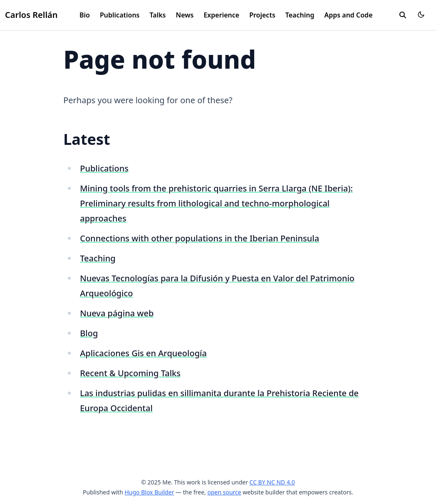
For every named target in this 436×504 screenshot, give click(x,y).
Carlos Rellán (31, 15)
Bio (85, 15)
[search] (403, 15)
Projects (262, 15)
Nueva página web (117, 313)
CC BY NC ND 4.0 (272, 482)
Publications (120, 15)
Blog (89, 333)
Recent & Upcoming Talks (130, 373)
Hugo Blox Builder (149, 492)
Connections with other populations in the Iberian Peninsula (199, 238)
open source (224, 492)
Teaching (300, 15)
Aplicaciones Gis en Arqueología (143, 353)
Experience (221, 15)
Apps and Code (348, 15)
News (185, 15)
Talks (158, 15)
